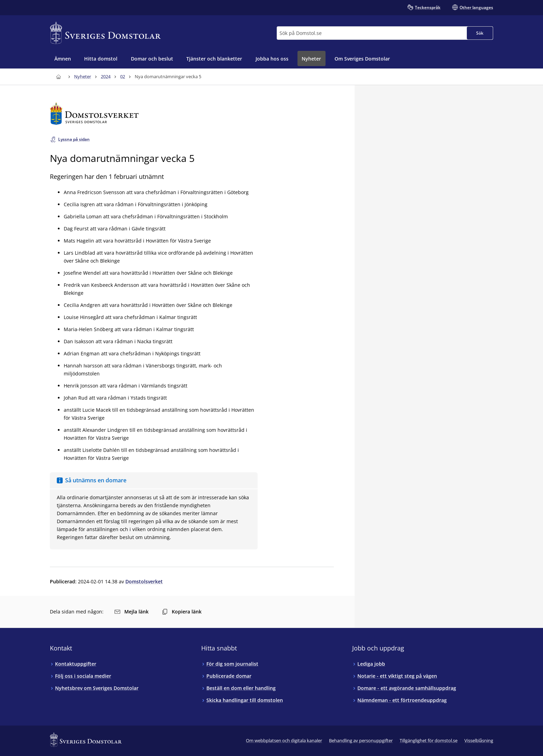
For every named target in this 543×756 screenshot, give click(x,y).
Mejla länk (132, 612)
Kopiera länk (182, 612)
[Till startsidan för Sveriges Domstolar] (105, 33)
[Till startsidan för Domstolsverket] (192, 114)
